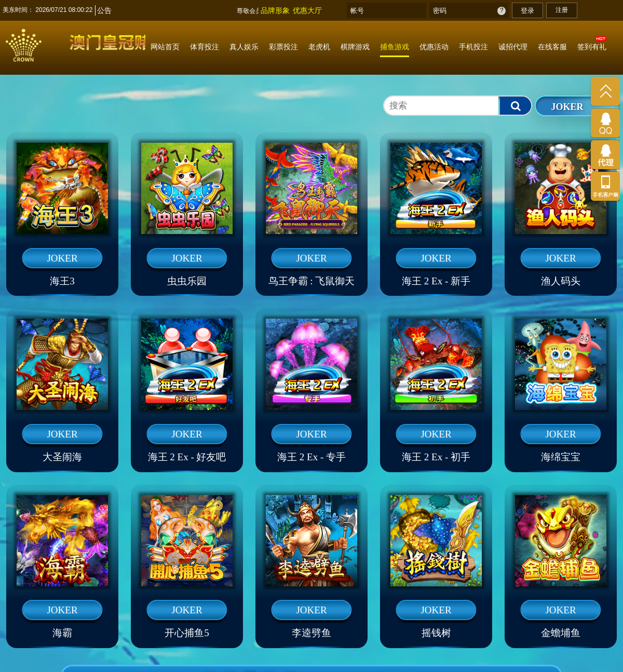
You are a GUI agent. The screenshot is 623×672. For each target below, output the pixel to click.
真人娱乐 (244, 47)
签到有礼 (592, 47)
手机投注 (473, 47)
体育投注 (205, 47)
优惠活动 (434, 47)
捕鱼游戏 (395, 47)
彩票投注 (283, 47)
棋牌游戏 (355, 47)
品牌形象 (275, 10)
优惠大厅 (307, 10)
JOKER (567, 107)
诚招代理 (513, 47)
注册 (562, 10)
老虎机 (319, 47)
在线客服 (552, 47)
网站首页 (165, 47)
